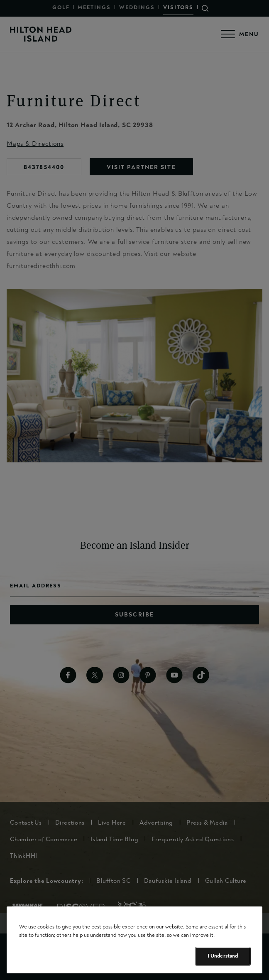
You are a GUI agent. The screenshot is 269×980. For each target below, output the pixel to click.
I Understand (223, 956)
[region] (134, 940)
